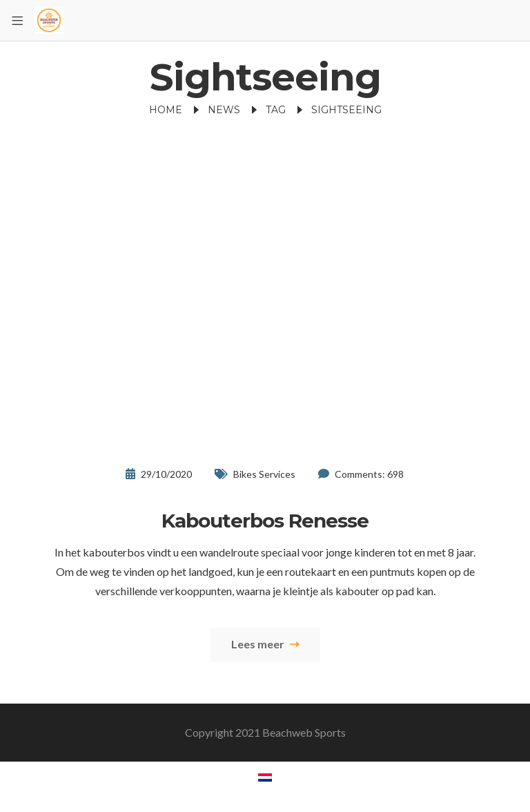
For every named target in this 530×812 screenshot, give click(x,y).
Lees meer (265, 644)
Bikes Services (264, 474)
